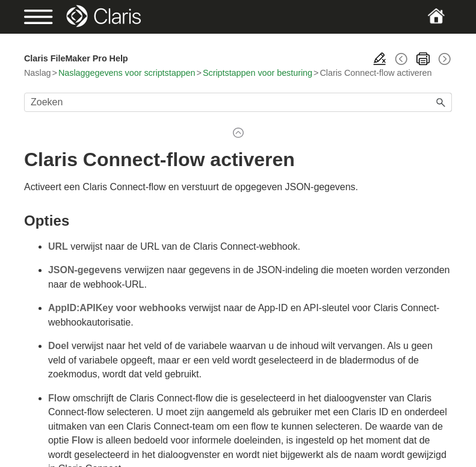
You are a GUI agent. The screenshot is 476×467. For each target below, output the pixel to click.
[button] (441, 102)
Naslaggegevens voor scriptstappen (127, 73)
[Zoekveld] (238, 102)
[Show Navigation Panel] (45, 17)
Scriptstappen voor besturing (258, 73)
